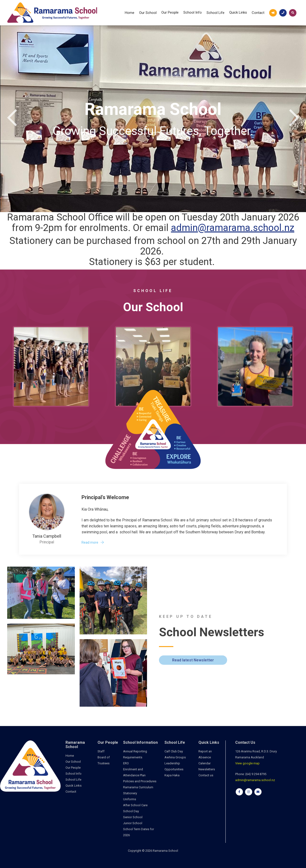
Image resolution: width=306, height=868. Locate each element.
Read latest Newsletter (193, 660)
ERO (126, 763)
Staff (101, 751)
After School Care (135, 805)
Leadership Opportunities (174, 766)
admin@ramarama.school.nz (233, 228)
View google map (247, 763)
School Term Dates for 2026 (139, 832)
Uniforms (130, 799)
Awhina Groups (175, 757)
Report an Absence (205, 754)
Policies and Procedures (140, 781)
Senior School (133, 817)
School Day (131, 811)
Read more (90, 542)
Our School (148, 13)
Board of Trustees (104, 760)
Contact (258, 13)
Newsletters (207, 769)
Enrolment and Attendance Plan (134, 772)
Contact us (206, 775)
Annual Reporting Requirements (135, 754)
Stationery (130, 793)
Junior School (133, 823)
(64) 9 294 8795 (256, 774)
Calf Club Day (174, 751)
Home (130, 13)
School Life (216, 13)
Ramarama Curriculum (138, 787)
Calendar (205, 763)
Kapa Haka (172, 775)
